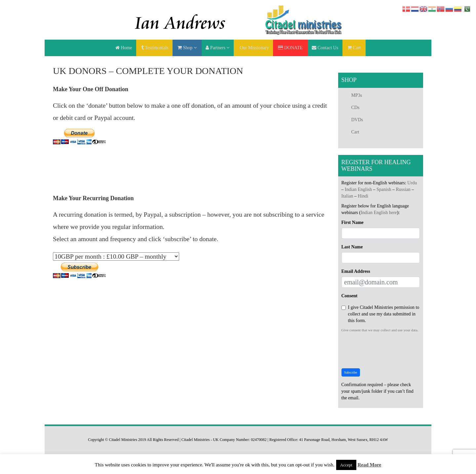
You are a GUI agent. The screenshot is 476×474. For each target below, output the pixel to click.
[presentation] (392, 350)
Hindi (363, 196)
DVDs (357, 120)
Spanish (384, 189)
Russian (403, 189)
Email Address (356, 271)
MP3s (357, 95)
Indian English (358, 189)
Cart (355, 132)
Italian (347, 196)
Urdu (412, 183)
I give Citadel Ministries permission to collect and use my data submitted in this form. (380, 314)
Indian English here (379, 213)
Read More (369, 465)
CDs (356, 108)
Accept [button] (346, 465)
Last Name (352, 247)
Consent (350, 296)
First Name (353, 222)
